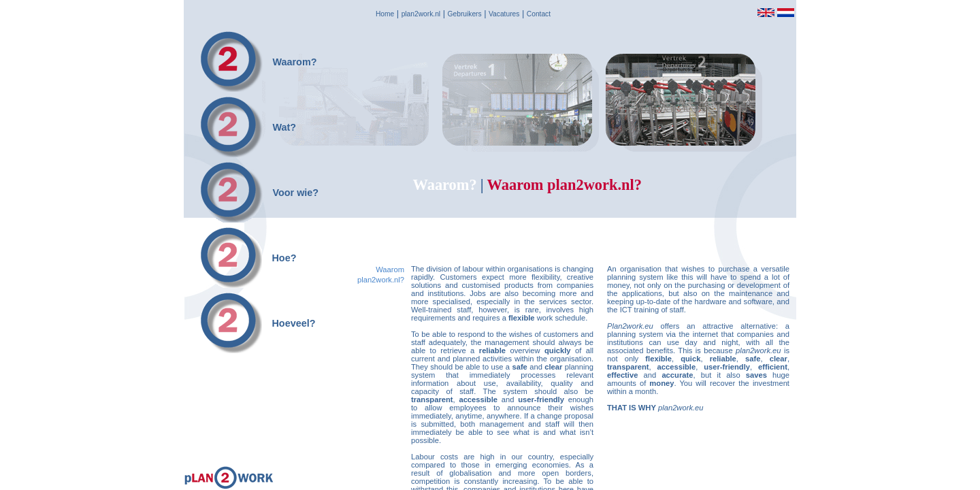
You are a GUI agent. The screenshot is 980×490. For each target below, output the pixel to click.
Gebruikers (465, 14)
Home (385, 14)
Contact (539, 14)
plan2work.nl (421, 14)
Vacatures (504, 14)
